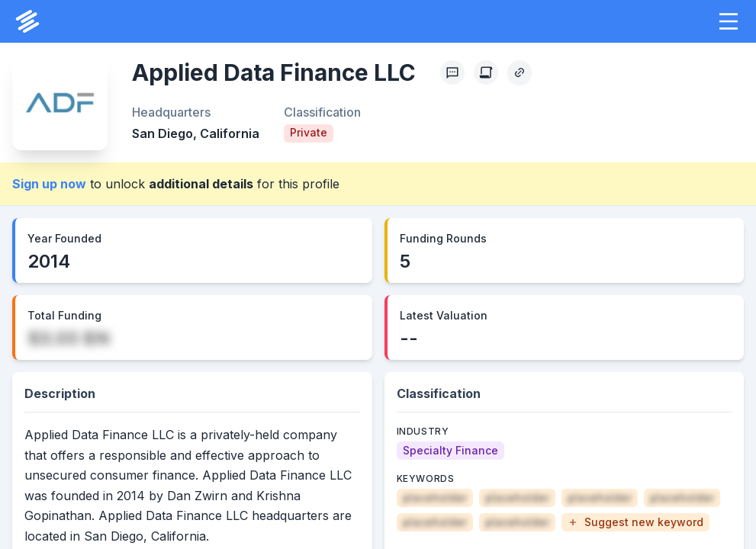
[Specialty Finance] (450, 451)
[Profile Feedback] (452, 72)
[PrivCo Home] (27, 21)
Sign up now (49, 184)
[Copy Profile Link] (520, 72)
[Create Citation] (486, 72)
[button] (729, 21)
